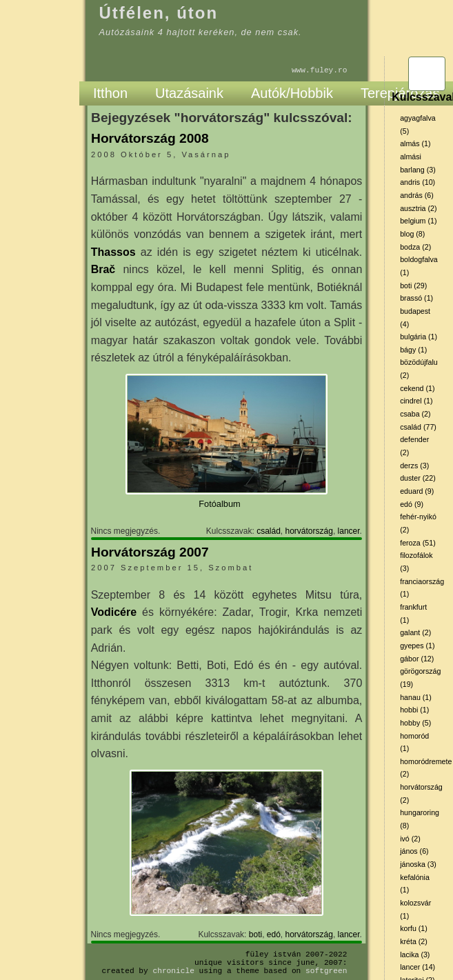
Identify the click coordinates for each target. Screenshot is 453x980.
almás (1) (415, 143)
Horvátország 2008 (150, 138)
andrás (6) (417, 195)
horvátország (309, 531)
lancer (349, 531)
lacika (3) (415, 954)
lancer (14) (417, 967)
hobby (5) (415, 723)
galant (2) (415, 632)
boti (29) (413, 286)
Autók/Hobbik (292, 93)
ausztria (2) (418, 208)
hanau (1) (416, 697)
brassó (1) (416, 298)
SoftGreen (326, 971)
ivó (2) (410, 839)
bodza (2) (415, 247)
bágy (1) (413, 350)
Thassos (113, 252)
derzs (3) (414, 466)
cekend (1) (417, 388)
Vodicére (114, 612)
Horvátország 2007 (150, 552)
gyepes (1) (417, 646)
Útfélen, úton (159, 13)
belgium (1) (418, 221)
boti (255, 934)
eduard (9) (417, 491)
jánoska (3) (418, 864)
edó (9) (412, 504)
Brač (103, 269)
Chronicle (174, 971)
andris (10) (417, 182)
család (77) (418, 427)
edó (274, 934)
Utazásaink (189, 93)
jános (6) (414, 851)
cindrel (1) (416, 401)
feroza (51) (418, 543)
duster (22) (418, 478)
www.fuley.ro (320, 70)
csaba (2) (415, 414)
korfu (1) (414, 928)
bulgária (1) (419, 337)
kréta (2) (414, 941)
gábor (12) (417, 659)
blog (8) (412, 234)
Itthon (110, 93)
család (269, 531)
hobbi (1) (414, 710)
